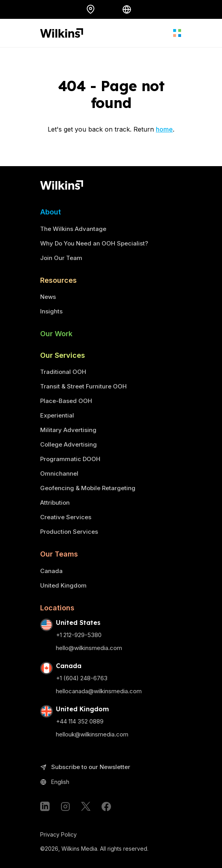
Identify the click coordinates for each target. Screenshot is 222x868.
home (164, 129)
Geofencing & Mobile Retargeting (88, 488)
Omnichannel (59, 473)
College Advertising (68, 444)
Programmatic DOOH (70, 459)
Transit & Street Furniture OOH (83, 386)
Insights (51, 311)
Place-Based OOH (66, 401)
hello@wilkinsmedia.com (89, 648)
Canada (51, 571)
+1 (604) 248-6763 (82, 678)
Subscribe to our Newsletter (85, 767)
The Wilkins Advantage (73, 229)
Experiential (57, 415)
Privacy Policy (58, 834)
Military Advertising (68, 430)
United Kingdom (63, 585)
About (51, 212)
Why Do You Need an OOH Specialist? (94, 243)
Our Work (56, 334)
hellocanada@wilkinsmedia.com (99, 691)
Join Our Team (61, 258)
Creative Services (66, 517)
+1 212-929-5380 (79, 635)
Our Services (63, 355)
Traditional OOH (63, 372)
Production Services (69, 532)
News (48, 297)
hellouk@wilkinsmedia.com (92, 734)
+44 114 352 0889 (80, 721)
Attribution (55, 503)
